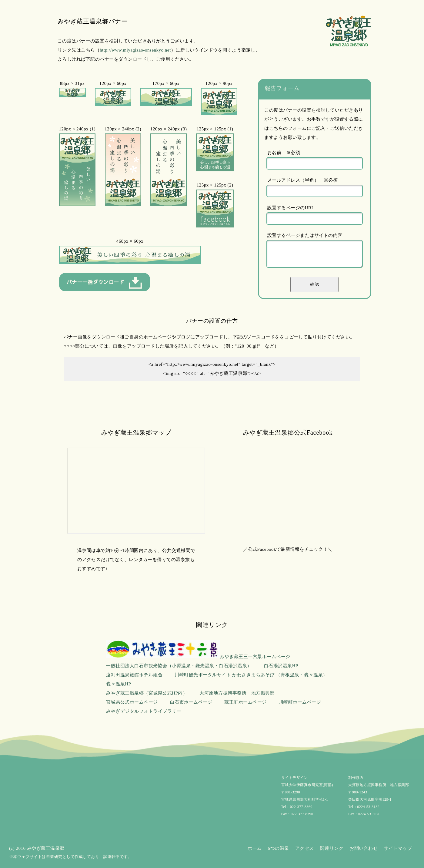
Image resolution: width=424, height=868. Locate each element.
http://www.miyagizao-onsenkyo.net (135, 50)
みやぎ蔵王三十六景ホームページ (198, 657)
